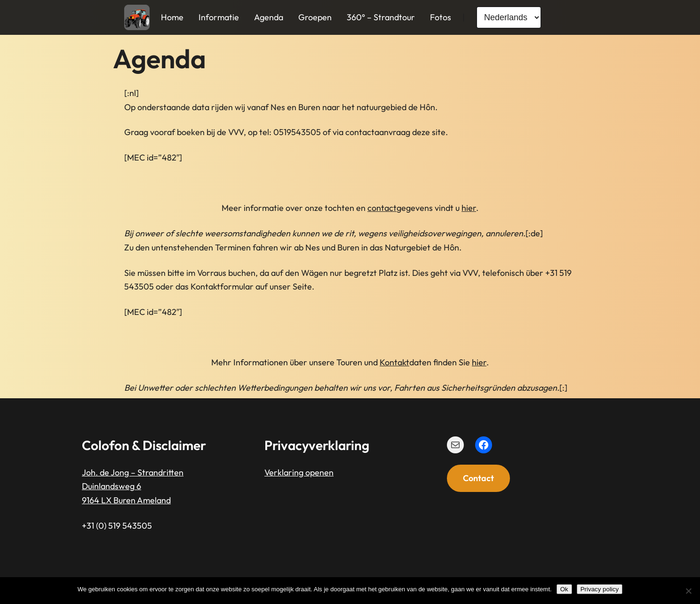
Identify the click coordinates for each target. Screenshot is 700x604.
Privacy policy (600, 589)
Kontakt (394, 362)
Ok (564, 589)
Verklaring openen (299, 472)
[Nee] (688, 591)
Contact (478, 478)
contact (382, 208)
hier (469, 208)
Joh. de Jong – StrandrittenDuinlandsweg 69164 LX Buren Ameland (133, 486)
